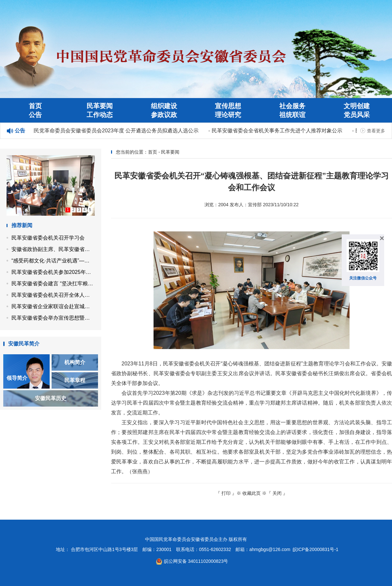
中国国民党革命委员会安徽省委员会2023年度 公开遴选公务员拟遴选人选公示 (109, 131)
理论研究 (228, 115)
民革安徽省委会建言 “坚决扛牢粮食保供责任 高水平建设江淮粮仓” (53, 284)
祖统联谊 (292, 115)
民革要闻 (100, 106)
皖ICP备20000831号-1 (316, 549)
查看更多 (376, 131)
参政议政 (164, 115)
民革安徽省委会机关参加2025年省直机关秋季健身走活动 (53, 272)
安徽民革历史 (51, 398)
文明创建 (357, 106)
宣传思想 (228, 106)
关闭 (277, 493)
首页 (35, 106)
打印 (226, 493)
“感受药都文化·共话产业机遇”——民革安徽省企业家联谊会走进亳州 (53, 261)
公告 (35, 115)
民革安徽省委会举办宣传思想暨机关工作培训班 (53, 318)
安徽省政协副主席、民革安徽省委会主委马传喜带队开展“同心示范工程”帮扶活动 (53, 249)
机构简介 (75, 362)
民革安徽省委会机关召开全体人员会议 (53, 295)
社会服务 (292, 106)
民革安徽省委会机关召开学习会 (48, 238)
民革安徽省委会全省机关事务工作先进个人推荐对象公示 (278, 131)
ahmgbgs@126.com (270, 549)
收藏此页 (252, 493)
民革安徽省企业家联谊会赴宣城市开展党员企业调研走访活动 (53, 306)
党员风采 (357, 115)
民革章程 (75, 380)
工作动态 (100, 115)
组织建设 (164, 106)
